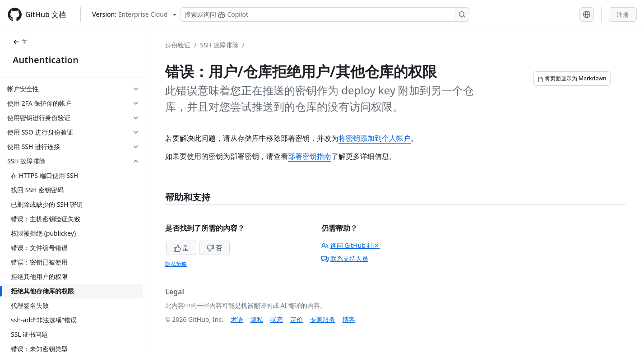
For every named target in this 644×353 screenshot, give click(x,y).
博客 (349, 319)
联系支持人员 (345, 258)
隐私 (257, 319)
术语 (237, 319)
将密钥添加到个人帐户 (375, 138)
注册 (623, 14)
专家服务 (323, 319)
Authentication (46, 60)
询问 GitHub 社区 (351, 245)
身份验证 (178, 45)
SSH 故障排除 (219, 45)
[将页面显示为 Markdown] (572, 79)
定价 (297, 319)
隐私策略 (176, 264)
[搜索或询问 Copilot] (325, 14)
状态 (277, 319)
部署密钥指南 (310, 156)
